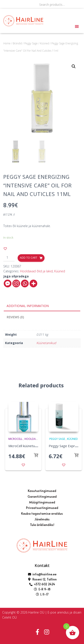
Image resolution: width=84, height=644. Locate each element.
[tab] (42, 306)
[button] (5, 249)
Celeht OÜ (9, 617)
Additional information (28, 306)
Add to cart (29, 258)
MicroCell (15, 439)
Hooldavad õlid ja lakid (36, 271)
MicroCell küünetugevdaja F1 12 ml (35, 446)
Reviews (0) (15, 317)
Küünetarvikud (46, 343)
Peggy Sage (31, 43)
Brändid (17, 43)
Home (7, 43)
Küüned (45, 43)
